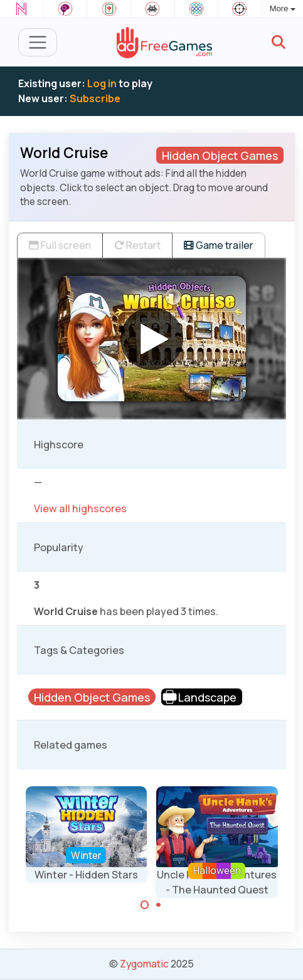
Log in (102, 83)
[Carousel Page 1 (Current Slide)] (145, 905)
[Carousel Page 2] (159, 905)
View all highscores (80, 508)
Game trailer (219, 245)
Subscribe (95, 98)
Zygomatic (144, 964)
